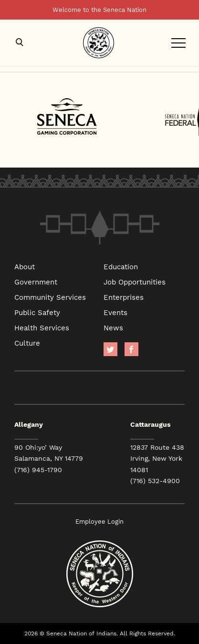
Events (115, 312)
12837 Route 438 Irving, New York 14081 (157, 458)
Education (121, 266)
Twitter (110, 349)
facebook (131, 349)
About (25, 266)
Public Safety (37, 312)
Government (36, 282)
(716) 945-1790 (38, 470)
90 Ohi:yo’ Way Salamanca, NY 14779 (49, 453)
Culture (27, 343)
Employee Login (99, 522)
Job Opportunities (135, 282)
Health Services (42, 327)
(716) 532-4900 (155, 481)
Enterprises (124, 297)
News (113, 327)
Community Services (50, 297)
